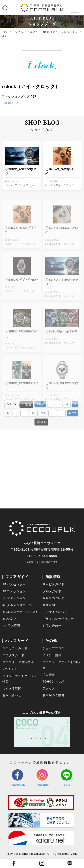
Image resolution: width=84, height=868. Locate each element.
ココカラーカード (15, 648)
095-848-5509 (46, 556)
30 (53, 413)
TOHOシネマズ (53, 682)
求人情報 (49, 675)
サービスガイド (54, 584)
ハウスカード (17, 641)
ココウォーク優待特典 (18, 662)
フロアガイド (17, 577)
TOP (6, 32)
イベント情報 (52, 655)
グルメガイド (52, 591)
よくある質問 (12, 688)
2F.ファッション (14, 591)
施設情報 (53, 577)
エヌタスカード (13, 655)
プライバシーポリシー (58, 619)
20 (43, 413)
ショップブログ (25, 32)
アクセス (49, 688)
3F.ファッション (14, 598)
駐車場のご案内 (54, 695)
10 (33, 413)
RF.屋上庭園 (11, 626)
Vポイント (10, 669)
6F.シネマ (9, 619)
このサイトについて (57, 612)
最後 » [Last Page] (41, 422)
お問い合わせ (52, 626)
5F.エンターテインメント (20, 612)
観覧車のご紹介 (54, 598)
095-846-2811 (12, 103)
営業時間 (49, 605)
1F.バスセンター (14, 584)
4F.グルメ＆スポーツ (17, 605)
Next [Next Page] (73, 413)
